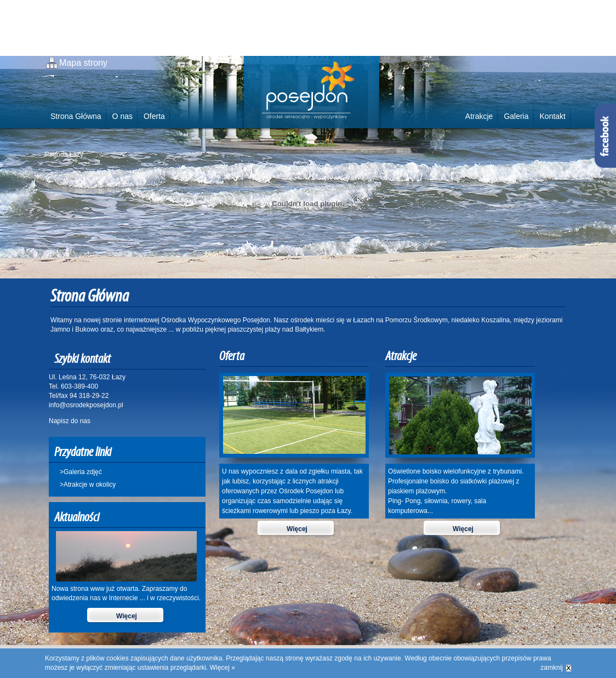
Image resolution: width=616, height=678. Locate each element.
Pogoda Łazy (64, 155)
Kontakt (553, 116)
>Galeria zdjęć (81, 472)
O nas (122, 116)
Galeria (516, 116)
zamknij (552, 668)
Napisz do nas (70, 421)
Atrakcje (479, 116)
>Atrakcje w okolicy (88, 485)
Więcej (127, 616)
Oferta (154, 116)
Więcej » (223, 668)
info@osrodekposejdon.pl (86, 405)
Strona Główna (76, 116)
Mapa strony (83, 63)
